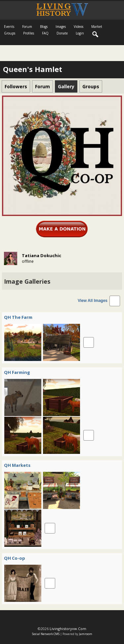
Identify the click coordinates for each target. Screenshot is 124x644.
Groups (10, 33)
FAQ (45, 33)
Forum (27, 27)
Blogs (44, 27)
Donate (62, 33)
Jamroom (86, 634)
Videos (79, 27)
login (80, 33)
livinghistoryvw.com (68, 629)
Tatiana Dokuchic (41, 255)
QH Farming (17, 372)
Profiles (29, 33)
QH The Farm (18, 317)
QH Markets (17, 465)
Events (9, 27)
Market (97, 27)
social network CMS (46, 634)
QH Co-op (15, 558)
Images (61, 27)
